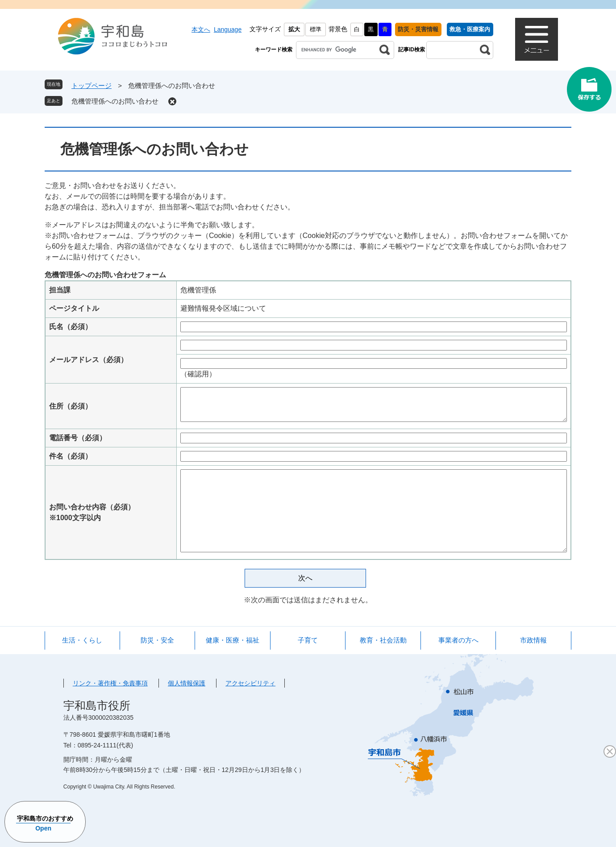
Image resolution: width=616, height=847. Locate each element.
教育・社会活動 (383, 640)
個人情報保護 (187, 683)
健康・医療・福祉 (233, 640)
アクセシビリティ (250, 683)
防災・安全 (157, 640)
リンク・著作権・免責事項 (110, 683)
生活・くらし (82, 640)
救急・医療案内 (470, 29)
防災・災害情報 (418, 29)
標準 (316, 29)
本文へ (201, 29)
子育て (308, 640)
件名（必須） (71, 456)
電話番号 (78, 438)
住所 (71, 406)
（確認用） (198, 374)
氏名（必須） (71, 327)
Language (228, 29)
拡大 (294, 29)
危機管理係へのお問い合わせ (115, 101)
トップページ (92, 86)
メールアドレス (88, 360)
